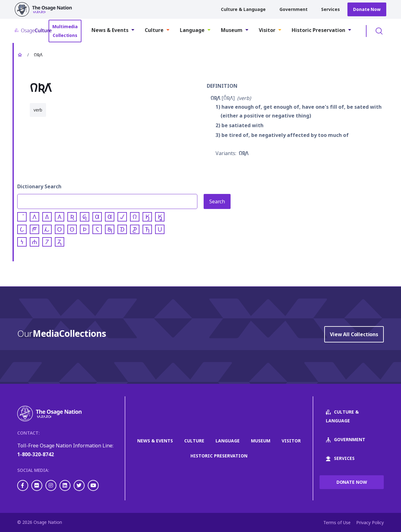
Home (20, 55)
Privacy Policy (370, 522)
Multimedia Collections (65, 31)
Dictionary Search (39, 186)
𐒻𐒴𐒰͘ (215, 98)
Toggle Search (379, 31)
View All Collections (354, 334)
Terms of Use (337, 522)
